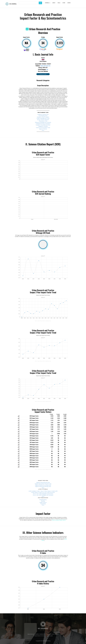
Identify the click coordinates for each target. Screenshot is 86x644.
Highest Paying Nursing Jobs (43, 483)
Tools (59, 3)
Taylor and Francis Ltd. (45, 66)
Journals (48, 3)
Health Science (43, 502)
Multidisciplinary (43, 500)
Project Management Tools (43, 118)
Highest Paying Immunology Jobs (43, 485)
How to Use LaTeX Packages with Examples (43, 495)
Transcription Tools (43, 121)
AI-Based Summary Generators (43, 124)
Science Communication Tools (43, 128)
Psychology (43, 504)
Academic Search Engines (43, 117)
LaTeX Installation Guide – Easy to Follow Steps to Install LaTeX (43, 491)
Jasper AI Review (43, 129)
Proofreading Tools (43, 116)
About (54, 3)
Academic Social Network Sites (43, 125)
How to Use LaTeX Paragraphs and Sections (43, 494)
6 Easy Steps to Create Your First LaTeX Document (43, 492)
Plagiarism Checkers (43, 126)
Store (64, 3)
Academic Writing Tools (43, 114)
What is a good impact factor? (59, 520)
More (43, 130)
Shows (69, 3)
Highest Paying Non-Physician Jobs (43, 484)
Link (47, 69)
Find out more (43, 74)
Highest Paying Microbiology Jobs (43, 486)
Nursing (43, 501)
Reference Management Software (43, 122)
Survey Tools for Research (43, 120)
